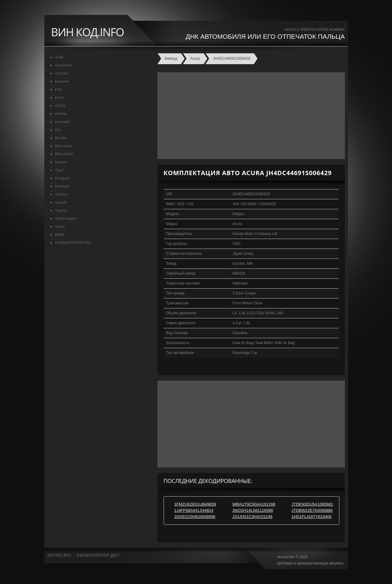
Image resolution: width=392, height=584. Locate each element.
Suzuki (61, 202)
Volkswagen (66, 219)
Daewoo (62, 82)
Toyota (61, 210)
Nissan (61, 162)
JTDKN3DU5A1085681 (312, 504)
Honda (61, 114)
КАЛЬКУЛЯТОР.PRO (73, 243)
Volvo (60, 227)
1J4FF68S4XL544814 (194, 510)
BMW (60, 235)
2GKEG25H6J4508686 (195, 517)
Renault (62, 186)
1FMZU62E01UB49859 (195, 504)
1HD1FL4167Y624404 (311, 517)
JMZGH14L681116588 (253, 510)
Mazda (61, 138)
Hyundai (62, 122)
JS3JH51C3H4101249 (252, 517)
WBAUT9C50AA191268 (254, 504)
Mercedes (64, 146)
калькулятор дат (98, 555)
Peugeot (62, 178)
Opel (59, 170)
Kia (58, 130)
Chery (60, 106)
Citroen (62, 73)
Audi (59, 57)
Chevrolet (64, 65)
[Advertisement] (250, 116)
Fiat (58, 90)
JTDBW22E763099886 (312, 510)
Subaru (62, 194)
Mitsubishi (64, 154)
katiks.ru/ (59, 555)
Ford (59, 98)
